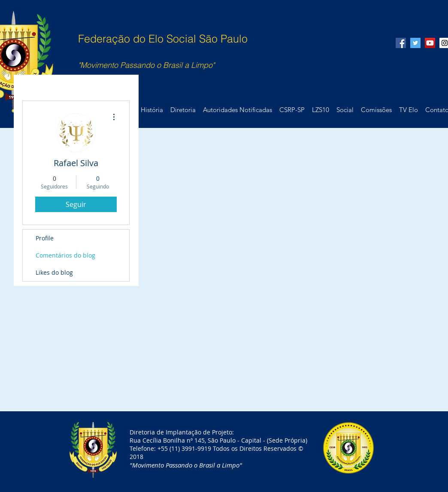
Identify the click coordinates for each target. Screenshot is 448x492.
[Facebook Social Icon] (401, 43)
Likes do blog (54, 272)
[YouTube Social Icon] (430, 43)
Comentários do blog (65, 255)
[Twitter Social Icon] (415, 43)
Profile (45, 238)
